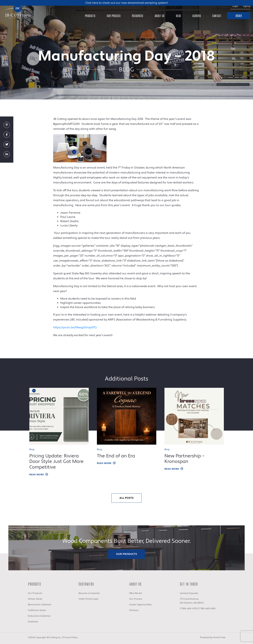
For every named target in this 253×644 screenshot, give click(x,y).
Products (90, 16)
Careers (197, 16)
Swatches (33, 622)
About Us (160, 16)
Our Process (114, 16)
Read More (39, 475)
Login (235, 6)
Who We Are (136, 593)
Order (239, 16)
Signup (247, 6)
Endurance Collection (39, 616)
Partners (134, 610)
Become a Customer (89, 593)
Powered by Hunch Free (213, 637)
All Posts (127, 498)
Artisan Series (35, 599)
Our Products (127, 554)
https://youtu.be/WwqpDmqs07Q (75, 327)
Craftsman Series (37, 610)
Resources (138, 16)
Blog (179, 16)
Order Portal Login (89, 599)
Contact (217, 16)
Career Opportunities (140, 605)
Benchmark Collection (40, 605)
